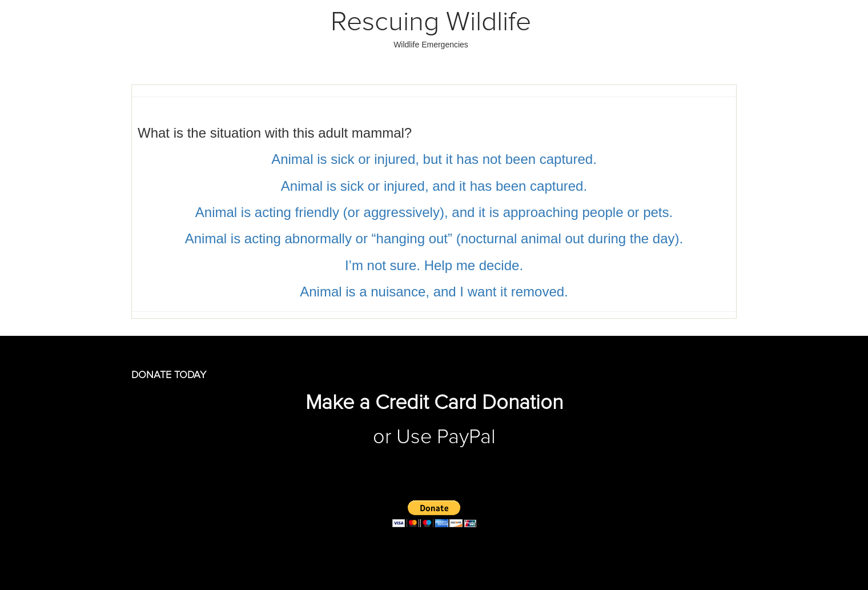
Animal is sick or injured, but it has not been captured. (434, 159)
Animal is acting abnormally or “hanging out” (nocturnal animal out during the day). (434, 238)
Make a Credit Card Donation (434, 403)
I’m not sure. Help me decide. (434, 265)
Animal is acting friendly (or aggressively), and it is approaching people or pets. (434, 212)
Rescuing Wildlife (431, 22)
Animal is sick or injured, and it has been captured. (434, 186)
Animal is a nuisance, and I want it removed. (434, 292)
